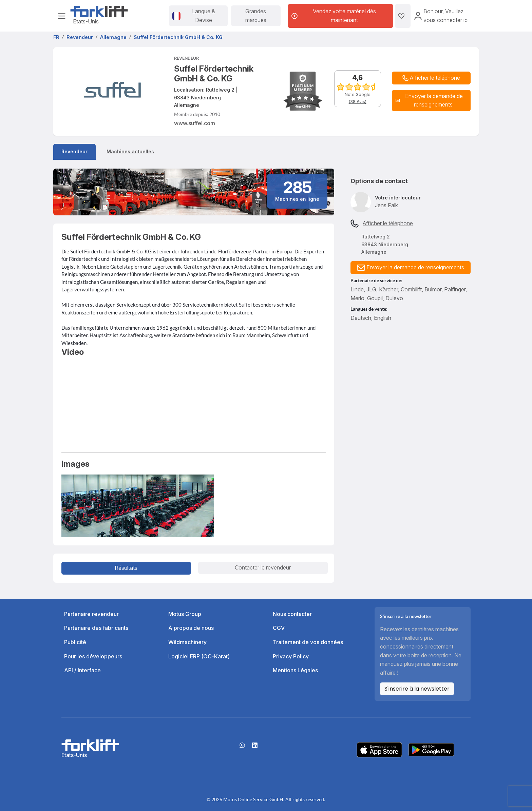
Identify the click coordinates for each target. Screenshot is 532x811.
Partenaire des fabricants (96, 628)
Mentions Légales (295, 670)
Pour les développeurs (93, 656)
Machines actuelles (130, 151)
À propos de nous (191, 628)
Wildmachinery (187, 642)
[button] (431, 101)
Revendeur (74, 151)
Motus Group (185, 614)
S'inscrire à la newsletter (417, 689)
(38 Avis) (358, 102)
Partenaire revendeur (91, 614)
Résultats (126, 568)
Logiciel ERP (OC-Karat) (199, 656)
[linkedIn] (255, 748)
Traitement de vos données (308, 642)
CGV (279, 628)
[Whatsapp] (242, 748)
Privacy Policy (291, 656)
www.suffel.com (195, 123)
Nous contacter (292, 614)
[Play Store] (431, 749)
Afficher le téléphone (388, 223)
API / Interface (82, 670)
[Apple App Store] (379, 749)
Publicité (75, 642)
